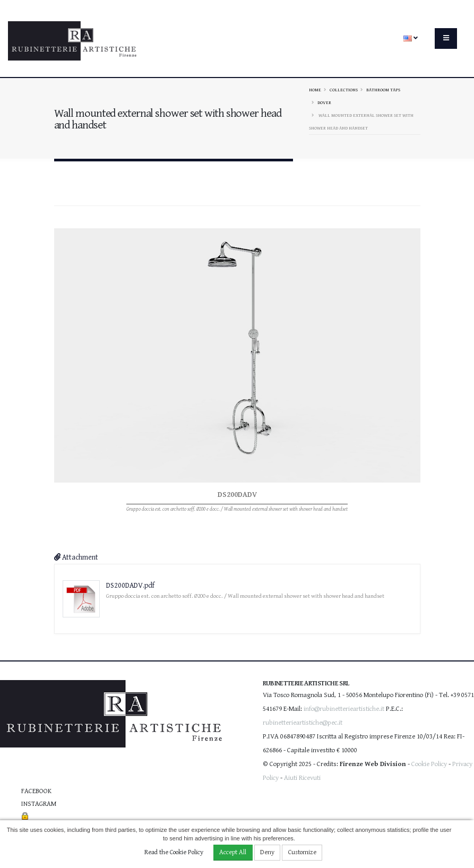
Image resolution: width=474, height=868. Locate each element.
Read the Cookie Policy (174, 852)
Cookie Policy (429, 764)
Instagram (39, 804)
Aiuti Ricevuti (302, 778)
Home (315, 90)
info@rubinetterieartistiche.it (344, 709)
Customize (302, 852)
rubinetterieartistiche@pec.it (303, 723)
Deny (267, 852)
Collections (344, 90)
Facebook (36, 791)
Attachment (76, 557)
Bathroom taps (383, 90)
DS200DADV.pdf (130, 586)
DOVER (324, 102)
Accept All (233, 852)
